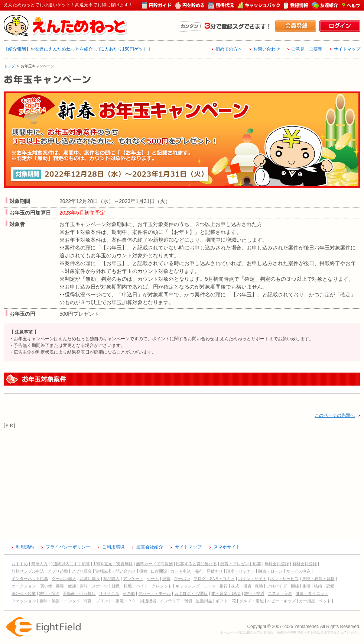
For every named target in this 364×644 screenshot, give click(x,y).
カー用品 (307, 601)
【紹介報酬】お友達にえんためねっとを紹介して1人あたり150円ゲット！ (78, 49)
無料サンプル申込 (28, 571)
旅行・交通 (254, 593)
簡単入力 (39, 564)
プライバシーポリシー (68, 547)
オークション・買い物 (32, 586)
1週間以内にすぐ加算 (70, 564)
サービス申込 (298, 571)
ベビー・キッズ (281, 601)
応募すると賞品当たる (196, 564)
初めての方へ (229, 49)
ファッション (24, 601)
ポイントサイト (252, 579)
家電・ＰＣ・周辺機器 (136, 601)
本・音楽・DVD (226, 593)
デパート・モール (155, 593)
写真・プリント (98, 601)
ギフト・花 (226, 601)
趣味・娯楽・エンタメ (60, 601)
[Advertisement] (182, 481)
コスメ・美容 (280, 593)
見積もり (215, 571)
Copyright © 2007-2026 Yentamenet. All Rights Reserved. (304, 627)
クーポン (182, 579)
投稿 (143, 571)
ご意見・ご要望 (307, 49)
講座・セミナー (240, 571)
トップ (9, 66)
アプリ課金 (82, 571)
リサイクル (109, 593)
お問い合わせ (267, 49)
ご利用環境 (113, 547)
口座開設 (159, 571)
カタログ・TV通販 (191, 593)
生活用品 (204, 601)
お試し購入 (90, 579)
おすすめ (20, 564)
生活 (306, 586)
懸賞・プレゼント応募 (241, 564)
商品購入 (111, 579)
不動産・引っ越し (79, 593)
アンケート (133, 579)
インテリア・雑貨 (176, 601)
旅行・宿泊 (49, 593)
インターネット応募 (30, 579)
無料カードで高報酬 (154, 564)
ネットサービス (284, 579)
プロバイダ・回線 (283, 586)
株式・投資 (241, 586)
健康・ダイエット (312, 593)
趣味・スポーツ (94, 586)
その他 (129, 593)
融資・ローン (270, 571)
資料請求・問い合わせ (116, 571)
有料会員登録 (305, 564)
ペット (325, 601)
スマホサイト (227, 547)
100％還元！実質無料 (113, 564)
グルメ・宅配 (251, 601)
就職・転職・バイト (130, 586)
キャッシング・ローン (196, 586)
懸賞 (166, 579)
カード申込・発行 (187, 571)
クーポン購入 (64, 579)
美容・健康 (66, 586)
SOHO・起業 (24, 593)
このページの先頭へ (335, 415)
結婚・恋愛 (324, 586)
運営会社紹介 (150, 547)
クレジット (162, 586)
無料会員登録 (277, 564)
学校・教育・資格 (318, 579)
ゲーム (153, 579)
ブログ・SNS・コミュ (214, 579)
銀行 (224, 586)
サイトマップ (347, 49)
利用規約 (25, 547)
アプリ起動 (58, 571)
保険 (259, 586)
